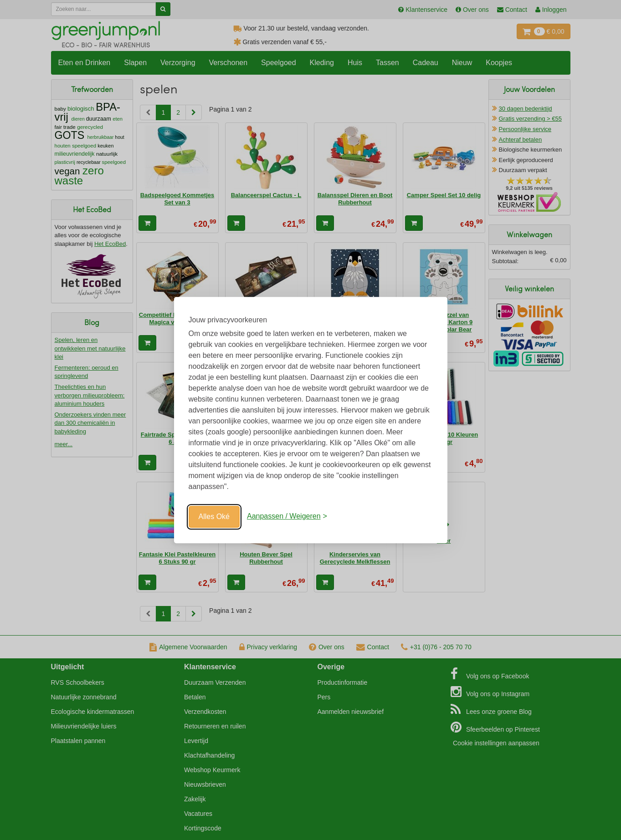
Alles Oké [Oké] (214, 517)
